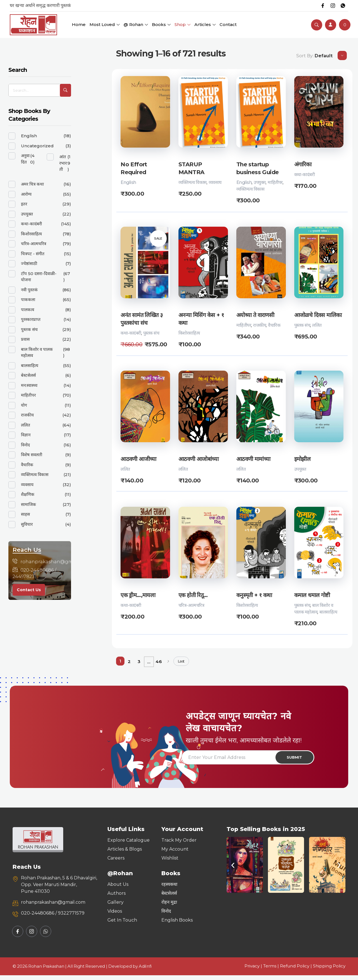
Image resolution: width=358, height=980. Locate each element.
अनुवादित (25, 159)
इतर (24, 204)
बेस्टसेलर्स (28, 375)
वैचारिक (274, 326)
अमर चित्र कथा (32, 184)
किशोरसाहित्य (189, 333)
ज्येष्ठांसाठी (29, 263)
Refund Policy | (296, 971)
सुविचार (27, 524)
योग (24, 405)
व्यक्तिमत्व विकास (193, 182)
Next (169, 662)
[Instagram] (331, 6)
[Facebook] (320, 6)
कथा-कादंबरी (305, 175)
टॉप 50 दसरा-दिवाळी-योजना (39, 277)
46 (159, 662)
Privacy (252, 971)
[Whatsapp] (342, 6)
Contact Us (29, 590)
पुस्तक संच (151, 333)
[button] (233, 870)
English (128, 182)
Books (161, 24)
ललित (317, 326)
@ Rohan (136, 24)
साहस (25, 514)
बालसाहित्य (328, 613)
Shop (182, 24)
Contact (228, 24)
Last (181, 662)
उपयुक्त (260, 182)
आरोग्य (26, 194)
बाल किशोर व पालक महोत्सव (37, 352)
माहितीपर (275, 182)
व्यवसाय (215, 182)
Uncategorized (37, 146)
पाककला (28, 300)
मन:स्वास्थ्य (29, 385)
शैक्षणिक (28, 494)
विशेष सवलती (32, 455)
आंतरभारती (63, 163)
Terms (270, 971)
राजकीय (260, 326)
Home (79, 24)
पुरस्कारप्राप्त (31, 319)
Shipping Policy (329, 971)
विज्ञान (26, 435)
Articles (205, 24)
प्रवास (25, 339)
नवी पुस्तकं (29, 290)
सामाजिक (29, 504)
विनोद (25, 445)
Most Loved (105, 24)
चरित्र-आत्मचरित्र (191, 606)
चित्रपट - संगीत (33, 254)
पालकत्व (28, 310)
